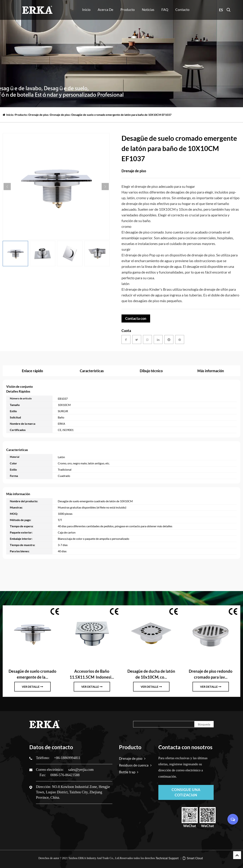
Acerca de (105, 10)
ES (221, 10)
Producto (128, 10)
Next (105, 187)
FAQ (165, 10)
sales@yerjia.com (81, 770)
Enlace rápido (32, 371)
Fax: (43, 775)
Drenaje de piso (38, 115)
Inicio (86, 10)
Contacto (182, 10)
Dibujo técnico (151, 371)
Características (92, 371)
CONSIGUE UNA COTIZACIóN (186, 792)
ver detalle (32, 687)
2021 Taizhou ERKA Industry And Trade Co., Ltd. (91, 858)
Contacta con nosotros (136, 319)
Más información (211, 371)
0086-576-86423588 (65, 775)
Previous (7, 187)
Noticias (148, 10)
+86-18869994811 (67, 758)
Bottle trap (129, 772)
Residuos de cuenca (135, 765)
